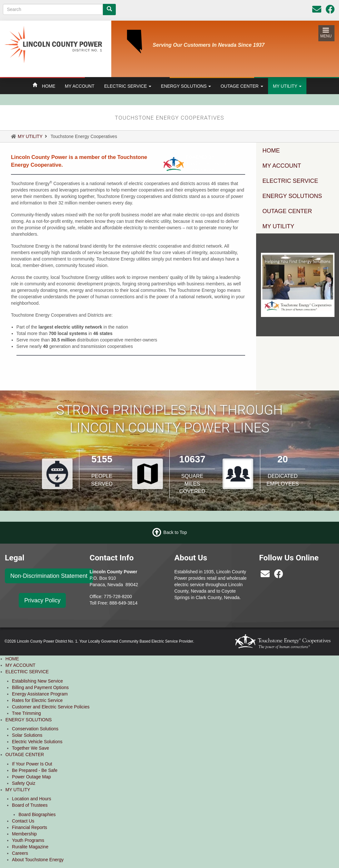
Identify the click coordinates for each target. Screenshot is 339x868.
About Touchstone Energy (38, 860)
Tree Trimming (26, 713)
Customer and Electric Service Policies (51, 707)
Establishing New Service (37, 681)
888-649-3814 (123, 603)
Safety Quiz (24, 783)
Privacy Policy (42, 600)
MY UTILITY (287, 86)
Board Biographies (37, 814)
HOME (49, 86)
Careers (20, 853)
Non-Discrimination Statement (49, 576)
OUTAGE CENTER (242, 86)
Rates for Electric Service (37, 700)
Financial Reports (30, 827)
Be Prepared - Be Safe (35, 770)
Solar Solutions (27, 735)
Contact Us (23, 821)
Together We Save (30, 748)
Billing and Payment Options (40, 687)
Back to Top (175, 532)
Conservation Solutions (35, 729)
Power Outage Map (31, 777)
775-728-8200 (118, 597)
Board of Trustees (30, 805)
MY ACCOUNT (80, 86)
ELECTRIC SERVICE (128, 86)
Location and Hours (31, 799)
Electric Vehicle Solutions (37, 742)
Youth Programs (28, 840)
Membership (24, 834)
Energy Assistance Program (40, 694)
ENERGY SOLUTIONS (186, 86)
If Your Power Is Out (32, 764)
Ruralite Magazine (30, 847)
